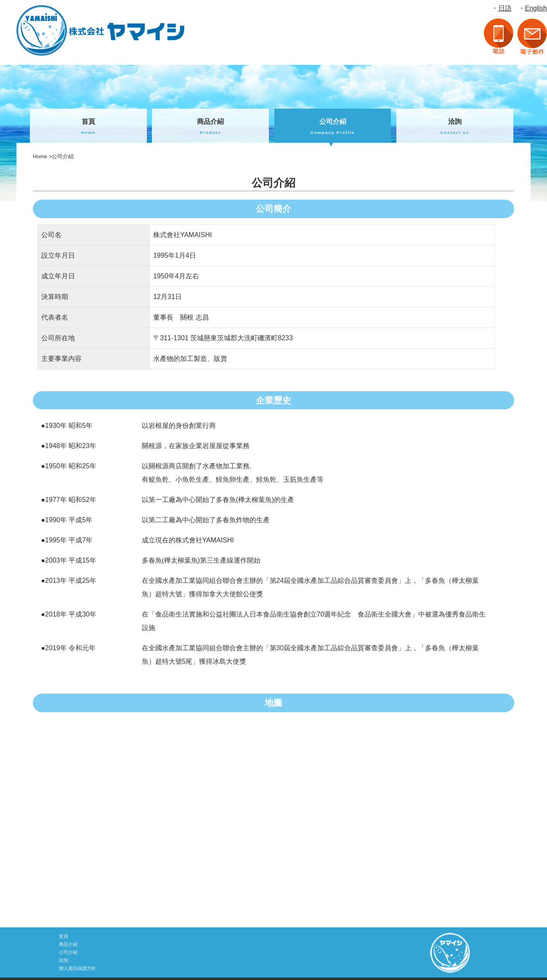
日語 (505, 8)
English (536, 8)
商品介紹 (210, 127)
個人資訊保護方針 (77, 968)
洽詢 (455, 127)
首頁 (88, 127)
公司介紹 (333, 127)
